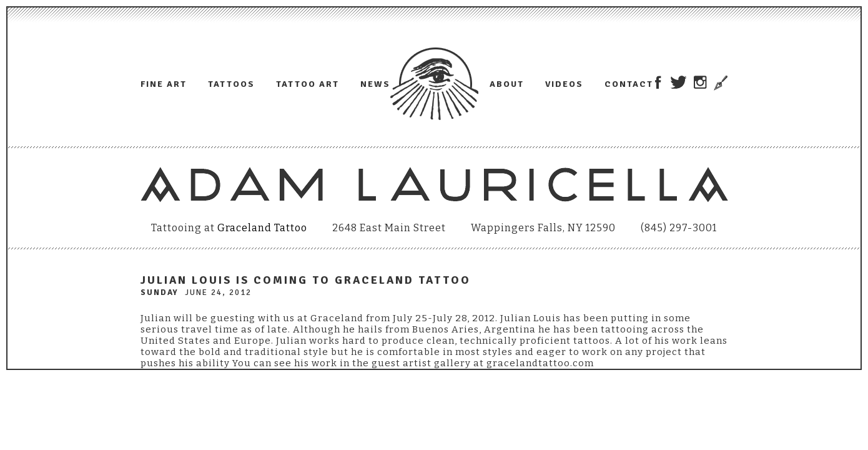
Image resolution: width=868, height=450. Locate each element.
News (375, 84)
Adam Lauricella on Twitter (678, 82)
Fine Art (164, 84)
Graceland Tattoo (262, 228)
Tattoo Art (308, 84)
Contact (629, 84)
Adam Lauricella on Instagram (700, 82)
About (507, 84)
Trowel (719, 83)
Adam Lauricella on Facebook (658, 82)
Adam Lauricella (434, 84)
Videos (564, 84)
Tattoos (231, 84)
